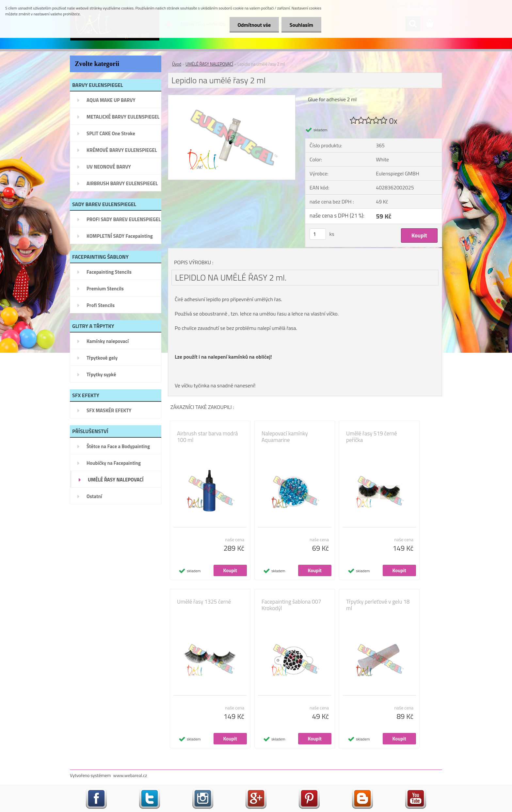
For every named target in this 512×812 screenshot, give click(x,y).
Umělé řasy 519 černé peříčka (372, 437)
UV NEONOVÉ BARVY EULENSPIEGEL (109, 169)
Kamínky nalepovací (108, 341)
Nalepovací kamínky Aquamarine (285, 437)
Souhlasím (301, 25)
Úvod (177, 64)
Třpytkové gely (102, 358)
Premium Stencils (105, 289)
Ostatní (94, 496)
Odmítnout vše (254, 25)
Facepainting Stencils (109, 272)
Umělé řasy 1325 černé (204, 602)
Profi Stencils (101, 305)
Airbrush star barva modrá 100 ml (208, 437)
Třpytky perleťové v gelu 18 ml (378, 605)
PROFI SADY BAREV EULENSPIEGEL (124, 219)
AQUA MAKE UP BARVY (111, 100)
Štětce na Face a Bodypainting (118, 446)
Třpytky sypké (101, 374)
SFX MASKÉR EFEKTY (109, 410)
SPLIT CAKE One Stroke (111, 133)
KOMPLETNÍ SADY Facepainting (120, 236)
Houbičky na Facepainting (114, 463)
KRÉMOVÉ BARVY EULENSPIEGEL (122, 150)
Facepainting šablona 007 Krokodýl (291, 605)
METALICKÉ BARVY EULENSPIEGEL (123, 117)
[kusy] (318, 234)
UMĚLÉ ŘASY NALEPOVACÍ (116, 480)
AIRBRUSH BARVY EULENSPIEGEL (122, 183)
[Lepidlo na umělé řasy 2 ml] (232, 98)
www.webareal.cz (130, 775)
